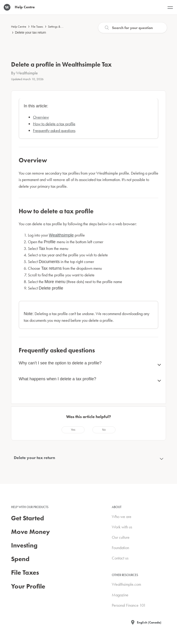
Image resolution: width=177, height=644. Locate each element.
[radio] (73, 430)
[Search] (133, 28)
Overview (41, 117)
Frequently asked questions (54, 130)
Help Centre (19, 26)
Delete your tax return (31, 32)
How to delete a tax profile (54, 124)
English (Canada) (149, 622)
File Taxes (37, 26)
